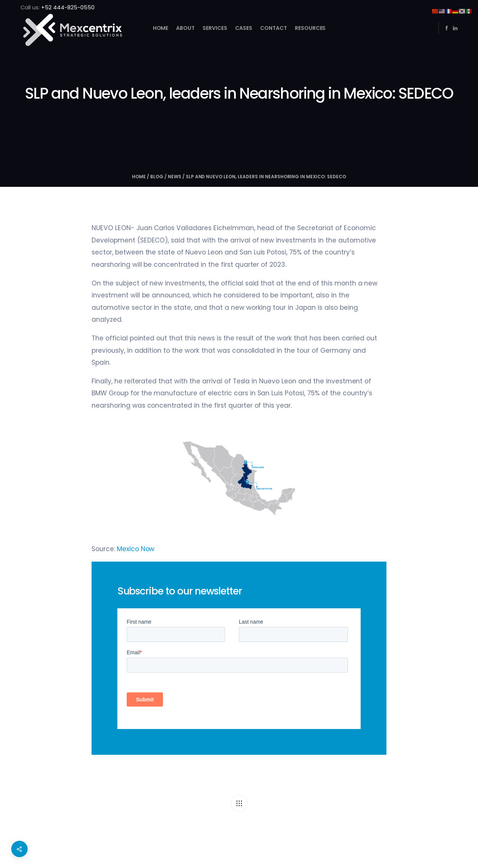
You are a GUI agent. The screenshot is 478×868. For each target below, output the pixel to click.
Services (215, 28)
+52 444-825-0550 (68, 7)
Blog (157, 177)
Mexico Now (136, 549)
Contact (273, 28)
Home (160, 28)
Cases (244, 28)
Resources (310, 28)
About (185, 28)
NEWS (175, 177)
